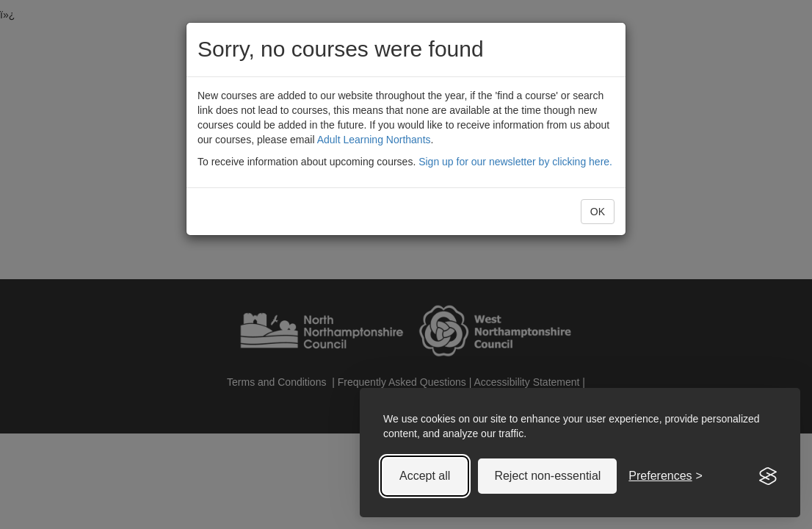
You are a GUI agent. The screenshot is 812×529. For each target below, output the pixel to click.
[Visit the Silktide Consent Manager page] (768, 476)
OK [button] (598, 212)
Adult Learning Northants (374, 140)
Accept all (425, 476)
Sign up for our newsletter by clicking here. (515, 162)
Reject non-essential (547, 476)
